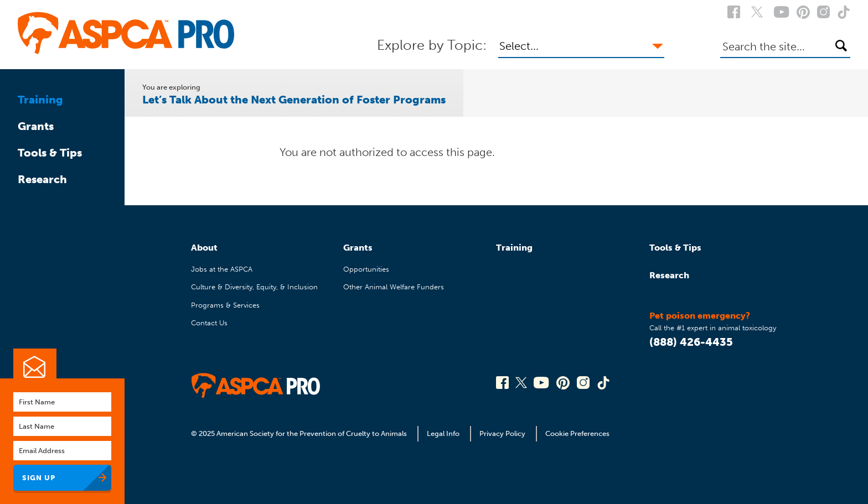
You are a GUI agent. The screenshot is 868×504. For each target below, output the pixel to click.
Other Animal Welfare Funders (394, 287)
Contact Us (209, 323)
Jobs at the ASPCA (222, 269)
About (204, 248)
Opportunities (366, 269)
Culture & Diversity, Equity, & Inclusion (254, 287)
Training (40, 100)
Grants (36, 126)
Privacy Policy (502, 433)
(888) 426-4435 (691, 342)
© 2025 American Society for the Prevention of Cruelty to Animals (300, 433)
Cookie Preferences (577, 433)
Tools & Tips (50, 153)
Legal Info (443, 433)
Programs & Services (225, 305)
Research (42, 179)
